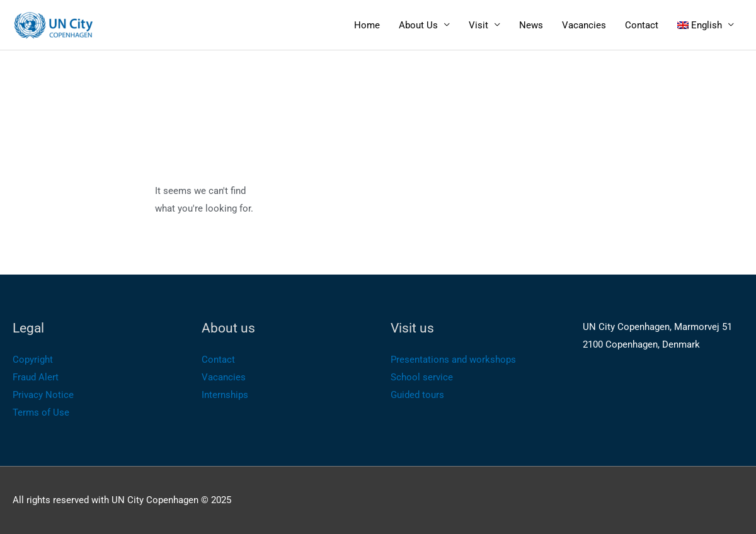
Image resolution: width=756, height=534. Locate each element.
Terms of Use (41, 412)
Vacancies (584, 25)
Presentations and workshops (453, 360)
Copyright (33, 360)
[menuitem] (706, 25)
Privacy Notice (43, 395)
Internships (225, 395)
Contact (642, 25)
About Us (418, 25)
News (531, 25)
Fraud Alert (36, 377)
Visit (478, 25)
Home (367, 25)
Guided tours (417, 395)
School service (422, 377)
